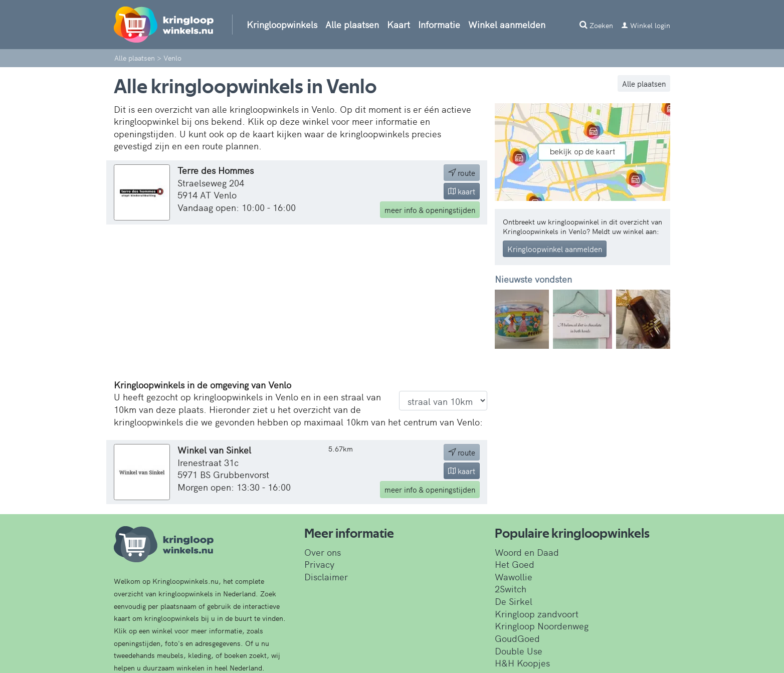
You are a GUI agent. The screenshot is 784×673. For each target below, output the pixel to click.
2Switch (511, 589)
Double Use (519, 651)
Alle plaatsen (352, 24)
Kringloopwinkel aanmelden (555, 249)
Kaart (399, 24)
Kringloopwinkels (282, 24)
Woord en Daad (527, 552)
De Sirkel (514, 601)
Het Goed (515, 564)
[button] (508, 319)
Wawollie (514, 577)
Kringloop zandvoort (537, 614)
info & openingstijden (430, 210)
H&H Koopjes (522, 663)
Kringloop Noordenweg (542, 626)
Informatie (439, 24)
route (462, 173)
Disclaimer (326, 577)
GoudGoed (517, 638)
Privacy (319, 564)
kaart (462, 191)
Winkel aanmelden (507, 24)
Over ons (323, 552)
